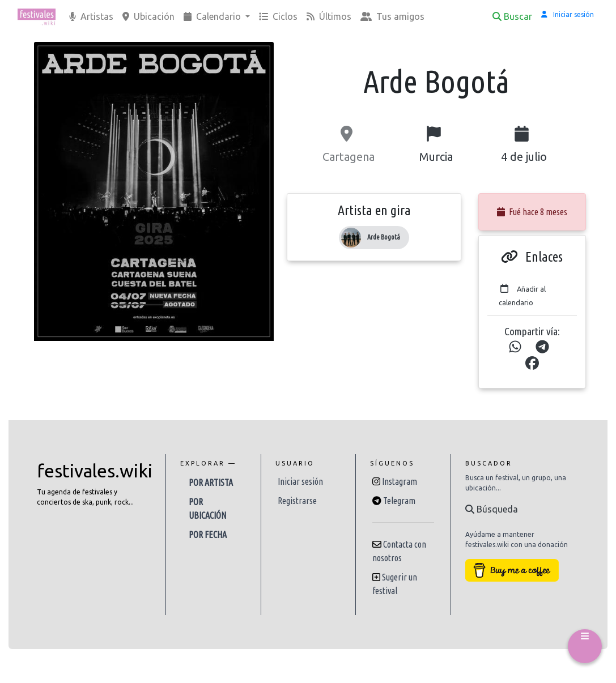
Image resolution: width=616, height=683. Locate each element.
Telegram (399, 501)
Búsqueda (492, 509)
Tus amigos (392, 16)
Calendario (213, 16)
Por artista (211, 483)
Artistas (91, 16)
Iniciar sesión (300, 481)
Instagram (400, 481)
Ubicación (148, 16)
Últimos (329, 16)
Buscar (512, 16)
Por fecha (208, 535)
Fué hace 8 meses (532, 212)
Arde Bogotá (384, 237)
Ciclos (278, 16)
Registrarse (297, 501)
